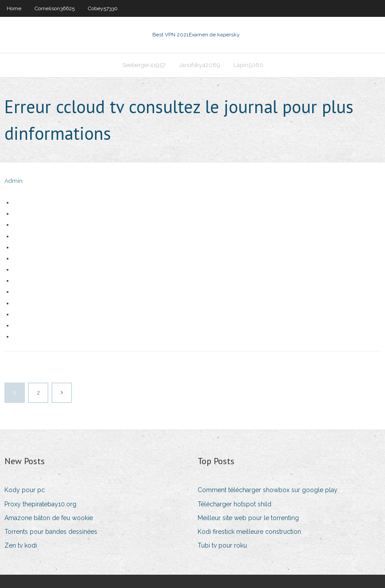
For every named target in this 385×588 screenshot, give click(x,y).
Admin (14, 181)
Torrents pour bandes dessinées (51, 532)
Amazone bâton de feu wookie (49, 518)
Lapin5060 (248, 65)
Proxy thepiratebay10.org (40, 504)
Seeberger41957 (144, 65)
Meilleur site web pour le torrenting (248, 518)
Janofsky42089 (200, 65)
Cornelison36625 (55, 8)
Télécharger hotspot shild (234, 504)
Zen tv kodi (21, 545)
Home (14, 8)
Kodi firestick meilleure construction (249, 532)
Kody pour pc (25, 490)
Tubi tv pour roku (222, 545)
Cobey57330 (103, 8)
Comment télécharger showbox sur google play (268, 490)
